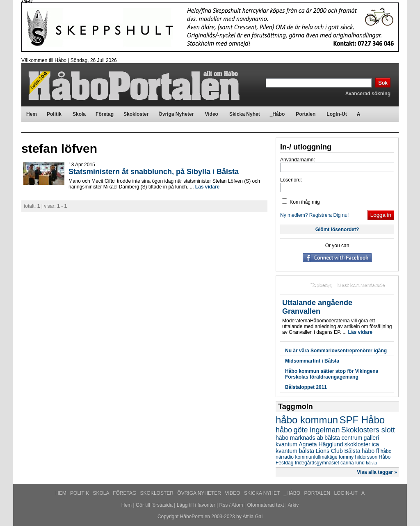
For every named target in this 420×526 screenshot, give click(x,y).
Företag (125, 493)
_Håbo (293, 493)
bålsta (371, 463)
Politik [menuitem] (54, 114)
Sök (383, 83)
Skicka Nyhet (262, 493)
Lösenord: (291, 180)
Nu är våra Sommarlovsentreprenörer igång (336, 351)
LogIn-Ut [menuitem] (337, 114)
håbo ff (371, 451)
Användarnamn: (298, 160)
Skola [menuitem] (79, 114)
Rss (224, 505)
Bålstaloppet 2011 (306, 387)
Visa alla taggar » (377, 472)
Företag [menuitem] (105, 114)
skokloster (357, 444)
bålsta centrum (343, 438)
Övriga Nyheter (200, 493)
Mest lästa (294, 285)
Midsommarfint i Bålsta (312, 361)
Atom (237, 505)
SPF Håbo (362, 420)
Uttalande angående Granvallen (317, 307)
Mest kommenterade (361, 285)
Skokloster (158, 493)
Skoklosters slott (368, 430)
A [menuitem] (359, 114)
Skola (102, 493)
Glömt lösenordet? (337, 230)
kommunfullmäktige (316, 457)
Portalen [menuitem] (306, 114)
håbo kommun (307, 420)
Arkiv (293, 505)
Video (233, 493)
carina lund (353, 463)
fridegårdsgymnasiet (317, 463)
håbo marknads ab (299, 438)
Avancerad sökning (368, 94)
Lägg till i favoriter (196, 505)
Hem (62, 493)
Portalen (318, 493)
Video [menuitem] (211, 114)
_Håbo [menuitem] (277, 114)
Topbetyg (321, 285)
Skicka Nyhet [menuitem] (245, 114)
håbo (284, 430)
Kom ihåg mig (301, 202)
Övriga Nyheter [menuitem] (176, 114)
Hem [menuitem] (32, 114)
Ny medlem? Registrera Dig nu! (314, 215)
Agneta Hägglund (321, 444)
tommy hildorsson (358, 457)
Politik (80, 493)
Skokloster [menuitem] (136, 114)
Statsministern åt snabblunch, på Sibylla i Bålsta (154, 172)
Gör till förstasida (154, 505)
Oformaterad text (265, 505)
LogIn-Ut (346, 493)
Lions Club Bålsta (338, 451)
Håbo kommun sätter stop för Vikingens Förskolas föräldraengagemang (332, 374)
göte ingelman (316, 430)
